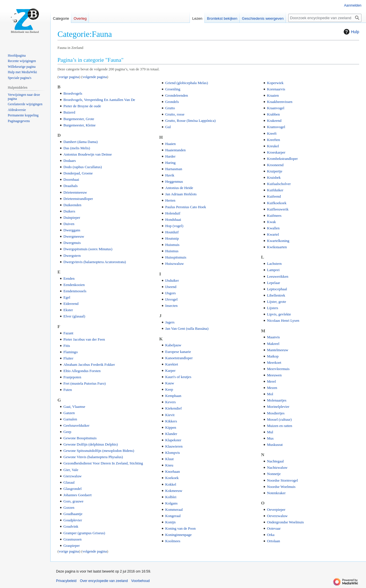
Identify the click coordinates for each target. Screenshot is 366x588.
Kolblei (171, 497)
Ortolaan (273, 541)
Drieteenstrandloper (78, 199)
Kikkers (171, 421)
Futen (68, 390)
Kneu (169, 465)
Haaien (171, 144)
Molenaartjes (277, 400)
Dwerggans (72, 230)
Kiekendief (174, 408)
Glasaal (69, 482)
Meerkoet (274, 362)
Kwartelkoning (278, 241)
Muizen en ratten (280, 426)
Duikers (69, 211)
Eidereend (71, 304)
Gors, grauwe (73, 501)
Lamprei (273, 270)
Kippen (171, 427)
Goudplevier (73, 520)
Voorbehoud (141, 581)
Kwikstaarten (277, 247)
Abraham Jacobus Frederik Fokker (89, 364)
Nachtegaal (275, 461)
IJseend (171, 287)
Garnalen (70, 419)
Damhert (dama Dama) (81, 142)
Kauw (170, 383)
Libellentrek (276, 295)
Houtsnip (172, 238)
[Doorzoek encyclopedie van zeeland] (325, 18)
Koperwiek (275, 83)
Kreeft (272, 133)
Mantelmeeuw (278, 350)
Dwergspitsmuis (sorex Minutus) (88, 249)
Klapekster (173, 440)
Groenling (173, 89)
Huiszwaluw (175, 264)
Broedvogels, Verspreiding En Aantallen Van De (99, 100)
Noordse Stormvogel (283, 480)
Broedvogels (73, 93)
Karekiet (172, 364)
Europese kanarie (178, 352)
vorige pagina (69, 77)
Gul (168, 127)
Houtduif (172, 232)
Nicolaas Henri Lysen (283, 320)
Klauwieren (174, 446)
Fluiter (68, 358)
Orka (271, 535)
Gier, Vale (71, 470)
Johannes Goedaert (78, 495)
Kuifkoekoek (277, 203)
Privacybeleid (66, 581)
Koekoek (172, 478)
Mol (270, 394)
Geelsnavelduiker (76, 425)
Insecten (171, 306)
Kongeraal (173, 516)
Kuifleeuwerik (278, 209)
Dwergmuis (72, 243)
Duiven (69, 224)
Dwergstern (72, 256)
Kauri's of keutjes (178, 377)
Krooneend (275, 165)
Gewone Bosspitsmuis (80, 438)
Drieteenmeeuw (75, 192)
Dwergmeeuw (74, 236)
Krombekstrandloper (283, 159)
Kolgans (171, 503)
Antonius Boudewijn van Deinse (88, 154)
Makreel (273, 344)
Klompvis (173, 453)
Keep (169, 389)
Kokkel (171, 484)
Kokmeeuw (174, 491)
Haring (170, 163)
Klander (171, 434)
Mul (270, 432)
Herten (170, 200)
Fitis (67, 346)
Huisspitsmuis (176, 257)
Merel (271, 381)
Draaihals (71, 186)
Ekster (68, 310)
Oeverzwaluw (277, 516)
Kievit (170, 415)
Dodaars (70, 161)
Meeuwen (274, 375)
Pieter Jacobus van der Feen (84, 339)
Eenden (69, 278)
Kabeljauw (173, 345)
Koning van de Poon (181, 528)
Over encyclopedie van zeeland (104, 581)
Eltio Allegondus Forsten (82, 371)
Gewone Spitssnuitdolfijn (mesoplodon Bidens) (99, 451)
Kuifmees (274, 215)
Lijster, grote (277, 302)
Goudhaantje (73, 514)
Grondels (172, 102)
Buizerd (69, 112)
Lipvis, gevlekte (279, 314)
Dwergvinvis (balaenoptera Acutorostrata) (95, 262)
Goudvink (71, 526)
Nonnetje (274, 474)
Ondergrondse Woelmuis (286, 522)
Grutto (170, 108)
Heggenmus (174, 181)
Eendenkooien (74, 285)
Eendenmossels (75, 291)
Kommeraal (174, 509)
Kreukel (273, 146)
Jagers (170, 322)
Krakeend (274, 121)
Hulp (351, 32)
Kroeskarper (276, 152)
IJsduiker (172, 280)
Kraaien (273, 95)
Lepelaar (273, 283)
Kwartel (273, 234)
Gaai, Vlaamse (74, 407)
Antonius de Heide (179, 188)
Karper (170, 371)
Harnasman (174, 169)
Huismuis (172, 245)
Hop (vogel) (174, 226)
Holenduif (173, 213)
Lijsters (273, 308)
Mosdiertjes (276, 413)
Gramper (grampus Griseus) (84, 533)
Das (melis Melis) (77, 148)
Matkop (273, 356)
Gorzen (69, 507)
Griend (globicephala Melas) (187, 83)
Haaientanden (175, 150)
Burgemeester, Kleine (80, 125)
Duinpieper (72, 217)
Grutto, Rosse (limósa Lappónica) (190, 121)
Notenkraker (276, 493)
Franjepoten (72, 377)
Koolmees (173, 541)
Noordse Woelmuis (281, 487)
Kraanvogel (276, 108)
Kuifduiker (275, 190)
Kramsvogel (276, 127)
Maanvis (273, 337)
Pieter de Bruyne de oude (82, 106)
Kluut (170, 459)
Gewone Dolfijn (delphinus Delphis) (91, 444)
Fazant (68, 333)
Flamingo (71, 352)
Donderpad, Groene (78, 173)
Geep (67, 432)
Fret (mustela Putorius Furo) (85, 383)
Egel (67, 297)
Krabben (273, 114)
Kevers (171, 402)
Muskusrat (275, 445)
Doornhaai (71, 179)
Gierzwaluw (73, 476)
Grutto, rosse (175, 114)
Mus (270, 438)
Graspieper (72, 546)
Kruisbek (274, 177)
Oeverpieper (276, 509)
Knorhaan (173, 471)
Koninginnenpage (178, 535)
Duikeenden (72, 205)
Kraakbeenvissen (280, 102)
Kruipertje (275, 171)
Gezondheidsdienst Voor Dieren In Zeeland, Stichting (103, 463)
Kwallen (273, 228)
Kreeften (273, 140)
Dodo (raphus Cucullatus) (83, 167)
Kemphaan (173, 396)
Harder (170, 156)
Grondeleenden (177, 95)
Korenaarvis (276, 89)
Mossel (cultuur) (279, 419)
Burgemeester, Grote (79, 119)
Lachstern (274, 264)
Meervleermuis (278, 369)
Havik (170, 175)
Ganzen (69, 413)
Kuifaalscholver (279, 184)
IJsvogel (171, 299)
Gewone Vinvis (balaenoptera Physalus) (93, 457)
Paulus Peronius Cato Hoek (186, 207)
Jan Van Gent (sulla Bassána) (187, 328)
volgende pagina (95, 77)
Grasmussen (73, 539)
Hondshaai (173, 219)
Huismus (172, 251)
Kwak (271, 222)
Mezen (272, 388)
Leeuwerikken (278, 276)
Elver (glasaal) (74, 316)
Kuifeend (274, 196)
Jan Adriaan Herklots (181, 194)
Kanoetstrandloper (179, 358)
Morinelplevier (278, 407)
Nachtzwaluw (277, 467)
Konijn (170, 522)
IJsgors (171, 293)
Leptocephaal (277, 289)
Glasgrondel (73, 489)
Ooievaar (274, 528)
